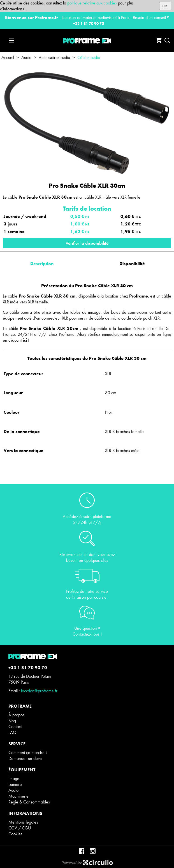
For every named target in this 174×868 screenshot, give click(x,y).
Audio (26, 57)
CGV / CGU (20, 828)
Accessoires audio (54, 57)
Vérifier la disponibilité (87, 243)
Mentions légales (23, 822)
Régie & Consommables (29, 802)
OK (165, 6)
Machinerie (18, 796)
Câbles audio (89, 57)
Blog (12, 721)
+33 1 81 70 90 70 (89, 23)
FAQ (12, 732)
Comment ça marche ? (28, 752)
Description (42, 264)
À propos (16, 715)
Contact (15, 726)
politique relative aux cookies (92, 3)
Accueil (8, 57)
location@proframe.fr (39, 691)
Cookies (15, 834)
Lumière (15, 784)
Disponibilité (132, 264)
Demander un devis (25, 758)
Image (14, 778)
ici (25, 340)
